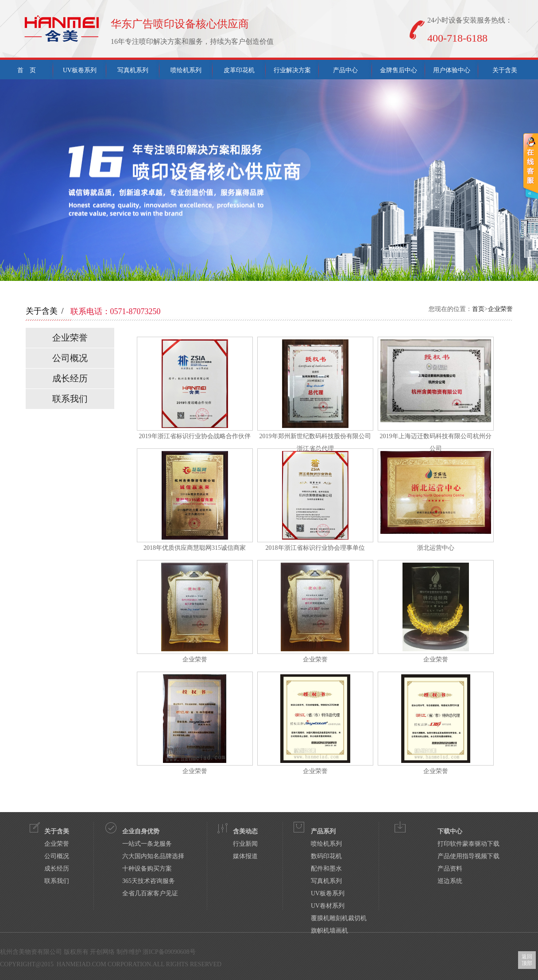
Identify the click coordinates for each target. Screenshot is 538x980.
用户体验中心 (452, 70)
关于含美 (505, 70)
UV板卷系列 (80, 70)
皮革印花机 (239, 70)
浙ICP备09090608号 (169, 952)
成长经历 (70, 378)
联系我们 (70, 399)
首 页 (27, 70)
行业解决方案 (292, 70)
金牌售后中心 (399, 70)
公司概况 (70, 358)
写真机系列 (133, 70)
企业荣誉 (500, 309)
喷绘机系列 (186, 70)
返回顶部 (527, 960)
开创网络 (102, 952)
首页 (478, 309)
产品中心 (345, 70)
